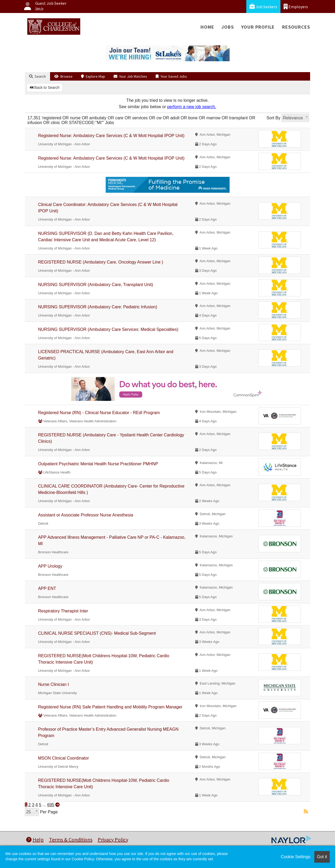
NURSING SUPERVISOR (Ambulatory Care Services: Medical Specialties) (108, 329)
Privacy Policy (113, 839)
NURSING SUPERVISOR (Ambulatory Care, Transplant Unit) (96, 285)
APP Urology (50, 566)
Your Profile (258, 27)
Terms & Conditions (71, 839)
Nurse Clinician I (53, 684)
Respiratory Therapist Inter (63, 611)
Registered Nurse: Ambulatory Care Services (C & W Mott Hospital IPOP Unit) (111, 136)
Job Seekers (263, 6)
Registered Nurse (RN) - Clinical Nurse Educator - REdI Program (99, 413)
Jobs (227, 27)
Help (35, 839)
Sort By (273, 118)
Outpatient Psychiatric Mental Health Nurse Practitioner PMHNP (98, 464)
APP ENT (47, 588)
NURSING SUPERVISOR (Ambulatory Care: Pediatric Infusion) (98, 307)
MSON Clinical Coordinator (64, 758)
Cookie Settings (296, 857)
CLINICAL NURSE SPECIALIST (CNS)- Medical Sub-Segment (97, 633)
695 (51, 805)
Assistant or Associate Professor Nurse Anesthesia (86, 515)
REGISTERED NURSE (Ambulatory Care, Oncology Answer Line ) (101, 262)
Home (207, 27)
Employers (296, 6)
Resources (296, 27)
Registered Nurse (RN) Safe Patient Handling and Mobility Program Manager (110, 707)
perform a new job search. (192, 107)
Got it (322, 857)
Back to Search (45, 87)
